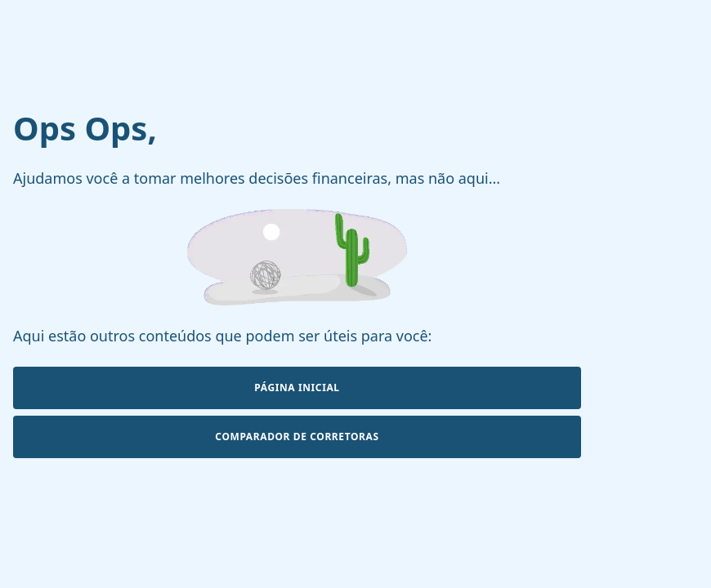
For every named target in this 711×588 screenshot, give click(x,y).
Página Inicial (297, 388)
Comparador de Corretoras (297, 437)
